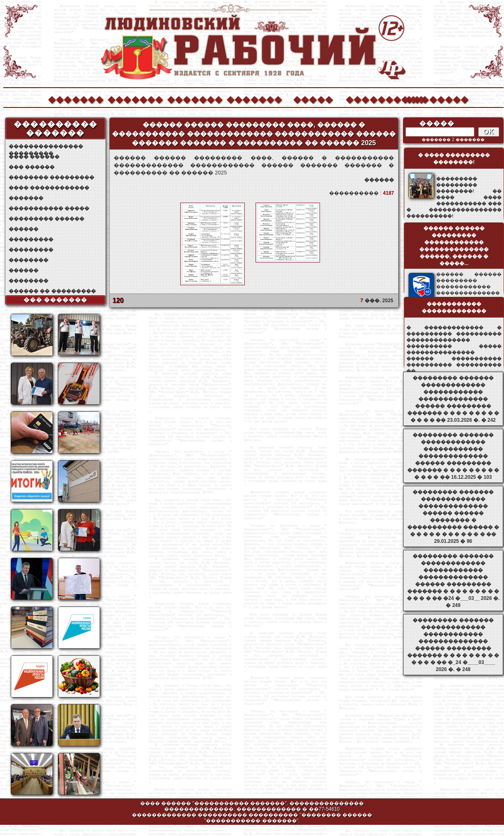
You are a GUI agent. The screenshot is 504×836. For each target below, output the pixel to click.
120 (118, 300)
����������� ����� (49, 208)
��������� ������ (47, 219)
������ (24, 229)
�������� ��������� (51, 177)
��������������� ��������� (46, 147)
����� (313, 99)
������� (75, 99)
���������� (373, 99)
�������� (432, 99)
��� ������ (32, 167)
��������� (31, 239)
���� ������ (34, 157)
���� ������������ (49, 188)
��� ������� (56, 300)
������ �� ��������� (52, 291)
